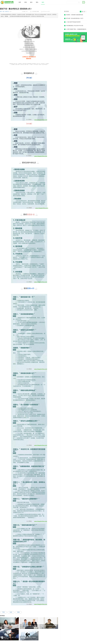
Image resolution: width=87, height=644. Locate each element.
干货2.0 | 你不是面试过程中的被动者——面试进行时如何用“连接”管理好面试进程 (29, 627)
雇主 (31, 2)
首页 (20, 2)
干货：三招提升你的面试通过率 (48, 626)
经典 (18, 612)
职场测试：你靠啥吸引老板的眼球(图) (74, 15)
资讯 (26, 2)
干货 (3, 612)
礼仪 (11, 612)
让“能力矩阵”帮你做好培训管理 (72, 22)
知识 (43, 2)
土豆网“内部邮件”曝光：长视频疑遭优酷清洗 (75, 29)
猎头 (37, 2)
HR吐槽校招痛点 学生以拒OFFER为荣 (74, 26)
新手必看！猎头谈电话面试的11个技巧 (74, 18)
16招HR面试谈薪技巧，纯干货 (28, 637)
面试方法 (7, 11)
